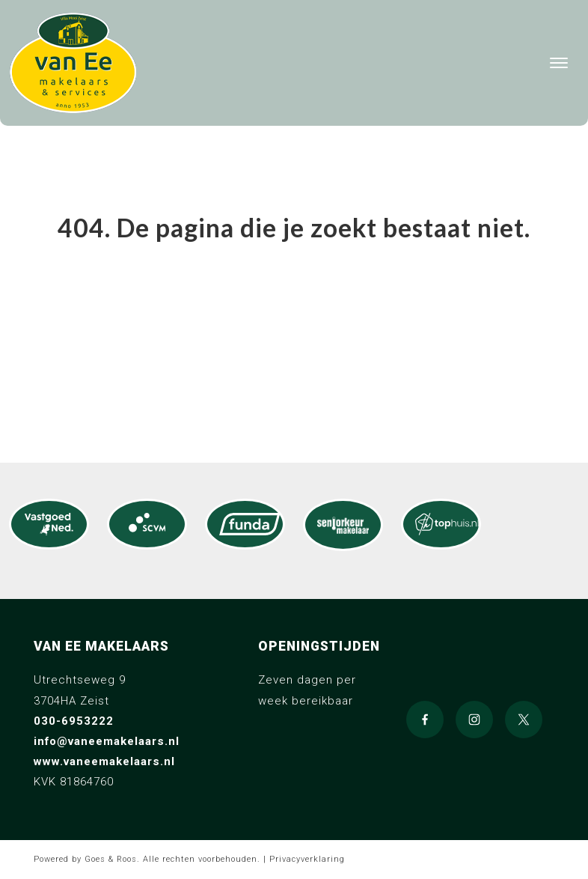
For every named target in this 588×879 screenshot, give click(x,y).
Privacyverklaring (307, 859)
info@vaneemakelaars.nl (107, 741)
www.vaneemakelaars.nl (104, 761)
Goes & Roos (111, 859)
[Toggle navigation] (558, 63)
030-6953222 (74, 721)
